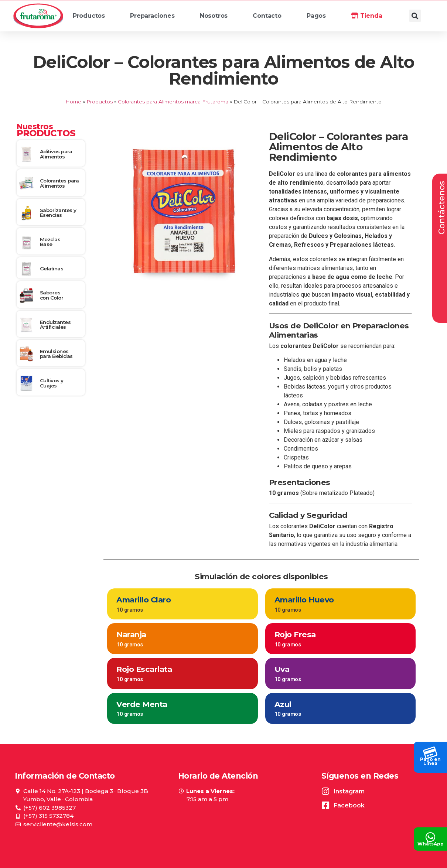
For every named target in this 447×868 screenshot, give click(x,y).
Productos (92, 18)
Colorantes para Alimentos (59, 183)
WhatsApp (431, 844)
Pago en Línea (430, 761)
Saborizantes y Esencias (58, 213)
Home (73, 102)
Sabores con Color (52, 295)
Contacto (267, 16)
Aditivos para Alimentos (56, 154)
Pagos (316, 16)
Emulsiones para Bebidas (56, 354)
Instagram (349, 791)
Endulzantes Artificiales (55, 325)
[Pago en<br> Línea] (430, 751)
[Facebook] (326, 805)
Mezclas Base (50, 242)
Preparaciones (156, 18)
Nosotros (217, 18)
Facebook (349, 805)
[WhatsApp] (430, 835)
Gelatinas (52, 269)
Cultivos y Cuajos (52, 383)
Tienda (366, 16)
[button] (415, 16)
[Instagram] (326, 791)
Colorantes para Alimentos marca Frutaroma (173, 102)
